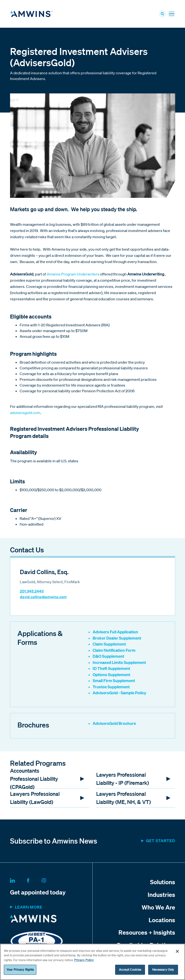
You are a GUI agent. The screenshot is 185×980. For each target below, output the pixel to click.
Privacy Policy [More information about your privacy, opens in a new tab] (84, 960)
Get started (161, 842)
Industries (161, 895)
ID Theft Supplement (111, 669)
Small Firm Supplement (114, 681)
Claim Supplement (109, 645)
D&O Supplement (108, 657)
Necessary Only (163, 970)
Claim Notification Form (114, 651)
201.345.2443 (32, 592)
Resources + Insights (147, 933)
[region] (92, 962)
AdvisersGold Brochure (114, 724)
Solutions (163, 883)
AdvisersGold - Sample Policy (119, 694)
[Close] (177, 951)
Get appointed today (38, 893)
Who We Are (158, 908)
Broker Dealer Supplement (117, 639)
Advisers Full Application (115, 633)
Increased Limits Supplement (119, 663)
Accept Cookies (130, 970)
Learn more (29, 908)
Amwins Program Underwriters (73, 275)
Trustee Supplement (111, 687)
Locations (162, 921)
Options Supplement (111, 675)
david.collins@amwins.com (43, 598)
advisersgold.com (25, 414)
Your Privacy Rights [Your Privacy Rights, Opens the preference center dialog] (20, 970)
